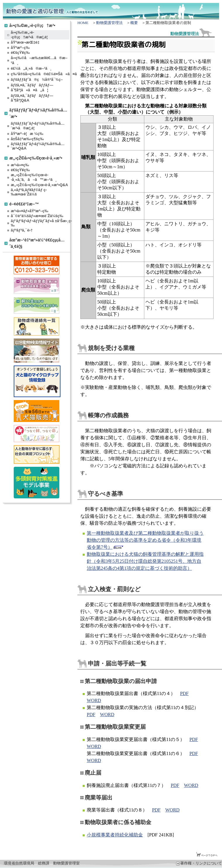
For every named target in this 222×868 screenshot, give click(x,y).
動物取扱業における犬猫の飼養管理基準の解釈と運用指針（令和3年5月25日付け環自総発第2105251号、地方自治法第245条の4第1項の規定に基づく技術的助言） (145, 561)
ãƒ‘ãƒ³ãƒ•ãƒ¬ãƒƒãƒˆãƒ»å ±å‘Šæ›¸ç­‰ (40, 223)
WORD (94, 700)
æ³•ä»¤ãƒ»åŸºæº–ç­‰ (30, 211)
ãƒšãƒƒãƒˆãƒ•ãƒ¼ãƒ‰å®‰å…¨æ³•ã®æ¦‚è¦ (38, 126)
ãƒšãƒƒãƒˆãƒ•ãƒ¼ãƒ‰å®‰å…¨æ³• (38, 113)
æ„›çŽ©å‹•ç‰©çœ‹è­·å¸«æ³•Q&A (39, 185)
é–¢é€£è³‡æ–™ (24, 204)
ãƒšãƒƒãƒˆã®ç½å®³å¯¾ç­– (37, 79)
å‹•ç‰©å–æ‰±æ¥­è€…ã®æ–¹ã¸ (39, 60)
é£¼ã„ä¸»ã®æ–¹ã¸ (31, 68)
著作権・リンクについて (199, 863)
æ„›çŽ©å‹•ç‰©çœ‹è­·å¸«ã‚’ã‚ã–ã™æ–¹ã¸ (34, 177)
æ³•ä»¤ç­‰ (20, 165)
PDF (184, 693)
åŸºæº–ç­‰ (20, 48)
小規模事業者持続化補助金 (115, 835)
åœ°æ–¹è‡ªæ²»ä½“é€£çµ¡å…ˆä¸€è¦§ (37, 243)
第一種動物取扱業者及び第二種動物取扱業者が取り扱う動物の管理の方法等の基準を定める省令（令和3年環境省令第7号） (145, 540)
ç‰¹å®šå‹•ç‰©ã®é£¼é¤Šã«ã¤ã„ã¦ (40, 74)
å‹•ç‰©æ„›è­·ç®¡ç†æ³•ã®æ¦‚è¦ (31, 35)
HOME (83, 23)
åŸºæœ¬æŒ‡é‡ (26, 42)
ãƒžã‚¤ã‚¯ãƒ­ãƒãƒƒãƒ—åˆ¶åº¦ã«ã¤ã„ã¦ (32, 88)
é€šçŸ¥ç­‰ (20, 53)
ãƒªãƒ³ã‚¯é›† (22, 230)
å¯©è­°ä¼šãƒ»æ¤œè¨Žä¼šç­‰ (37, 216)
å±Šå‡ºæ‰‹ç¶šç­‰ (27, 139)
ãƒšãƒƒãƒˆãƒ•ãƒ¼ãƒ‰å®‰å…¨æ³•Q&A (38, 146)
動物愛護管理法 (109, 23)
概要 (134, 23)
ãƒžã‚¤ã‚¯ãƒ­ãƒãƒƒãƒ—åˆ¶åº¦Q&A (32, 98)
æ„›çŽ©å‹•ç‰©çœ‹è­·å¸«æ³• (36, 158)
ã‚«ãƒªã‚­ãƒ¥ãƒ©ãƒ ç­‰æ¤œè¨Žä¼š (29, 192)
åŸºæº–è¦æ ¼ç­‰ (27, 134)
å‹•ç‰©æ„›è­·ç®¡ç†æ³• (32, 25)
